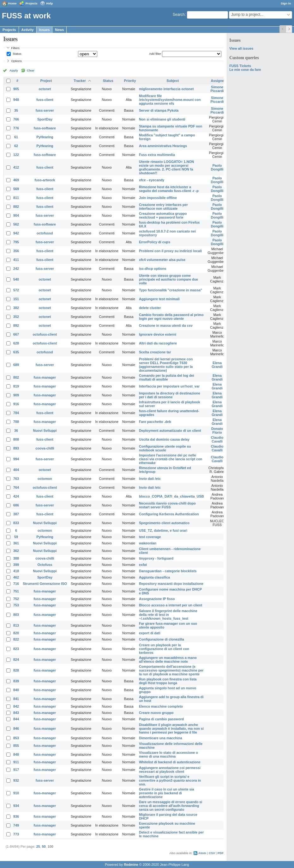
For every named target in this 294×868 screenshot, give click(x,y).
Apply (14, 70)
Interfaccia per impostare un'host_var (169, 386)
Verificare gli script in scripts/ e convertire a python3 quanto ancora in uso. (170, 780)
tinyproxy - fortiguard (156, 558)
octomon (45, 479)
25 (38, 846)
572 (16, 290)
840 (16, 690)
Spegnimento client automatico (164, 523)
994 (16, 459)
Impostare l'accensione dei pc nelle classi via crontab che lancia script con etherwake (171, 459)
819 (16, 386)
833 (16, 523)
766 (16, 119)
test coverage (150, 537)
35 (16, 110)
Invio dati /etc (150, 479)
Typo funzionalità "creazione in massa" (171, 290)
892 (16, 325)
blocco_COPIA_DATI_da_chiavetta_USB (171, 496)
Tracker (80, 81)
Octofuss (45, 565)
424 (16, 496)
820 (16, 633)
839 (16, 681)
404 (16, 470)
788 (16, 422)
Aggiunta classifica (154, 577)
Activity (28, 30)
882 (16, 207)
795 (16, 242)
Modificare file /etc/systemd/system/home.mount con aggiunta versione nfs (170, 100)
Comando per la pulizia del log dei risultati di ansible (167, 377)
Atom (202, 853)
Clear (31, 70)
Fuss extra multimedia (157, 155)
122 (16, 155)
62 (16, 146)
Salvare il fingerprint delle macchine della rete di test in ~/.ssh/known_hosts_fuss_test (168, 615)
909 (16, 395)
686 (16, 505)
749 (16, 825)
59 (16, 537)
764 (16, 487)
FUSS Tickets (240, 66)
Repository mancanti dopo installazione (171, 584)
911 (16, 762)
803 (16, 615)
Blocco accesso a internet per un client (171, 605)
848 (16, 754)
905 (16, 89)
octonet (45, 89)
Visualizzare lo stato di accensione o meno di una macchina (168, 754)
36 (16, 431)
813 (16, 625)
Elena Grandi (217, 365)
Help (50, 3)
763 (16, 479)
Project (46, 81)
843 (16, 713)
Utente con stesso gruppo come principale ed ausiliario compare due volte (168, 279)
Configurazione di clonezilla (162, 639)
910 (16, 793)
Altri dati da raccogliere (158, 343)
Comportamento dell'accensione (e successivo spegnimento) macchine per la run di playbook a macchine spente (171, 670)
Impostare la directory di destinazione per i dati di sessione (170, 395)
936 (16, 816)
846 (16, 728)
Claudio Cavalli (217, 439)
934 (16, 806)
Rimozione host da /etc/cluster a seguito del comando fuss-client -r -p (169, 189)
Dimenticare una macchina (161, 738)
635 (16, 352)
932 (16, 780)
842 (16, 706)
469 (16, 180)
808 (16, 439)
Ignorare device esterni (158, 334)
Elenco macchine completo (161, 706)
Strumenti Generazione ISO (45, 584)
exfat (143, 565)
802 (16, 377)
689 (16, 365)
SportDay (45, 119)
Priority (130, 81)
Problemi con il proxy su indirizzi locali (170, 251)
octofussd (45, 233)
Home (12, 3)
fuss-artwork (45, 180)
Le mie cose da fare (245, 70)
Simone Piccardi (217, 89)
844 (16, 719)
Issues (45, 30)
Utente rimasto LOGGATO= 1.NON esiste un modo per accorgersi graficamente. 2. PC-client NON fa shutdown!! (166, 167)
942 (16, 233)
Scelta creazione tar (155, 352)
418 (16, 571)
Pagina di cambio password (161, 719)
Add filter (155, 54)
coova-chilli (45, 448)
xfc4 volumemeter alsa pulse (162, 260)
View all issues (241, 48)
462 (16, 577)
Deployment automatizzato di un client (170, 431)
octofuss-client (45, 334)
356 (16, 251)
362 (16, 551)
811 (16, 198)
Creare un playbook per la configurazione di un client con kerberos (164, 649)
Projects (32, 3)
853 (16, 738)
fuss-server (45, 110)
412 (16, 167)
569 (16, 189)
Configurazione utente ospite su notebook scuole (165, 448)
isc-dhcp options (153, 269)
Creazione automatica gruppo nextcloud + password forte (163, 215)
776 (16, 128)
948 (16, 100)
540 (16, 279)
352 (16, 317)
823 (16, 649)
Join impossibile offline (158, 198)
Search (179, 15)
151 (16, 299)
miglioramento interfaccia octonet (166, 89)
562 (16, 224)
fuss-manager (45, 377)
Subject (173, 81)
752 (16, 599)
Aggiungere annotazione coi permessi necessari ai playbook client (170, 770)
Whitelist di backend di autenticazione (170, 762)
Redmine (131, 865)
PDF (221, 853)
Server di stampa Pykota (159, 110)
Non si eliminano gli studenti (162, 119)
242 (16, 269)
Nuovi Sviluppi (45, 431)
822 (16, 639)
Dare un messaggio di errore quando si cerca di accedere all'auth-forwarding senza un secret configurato (171, 806)
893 (16, 448)
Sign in (286, 3)
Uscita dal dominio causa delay (164, 439)
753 (16, 605)
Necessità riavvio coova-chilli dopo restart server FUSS (167, 505)
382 (16, 308)
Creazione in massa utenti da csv (166, 325)
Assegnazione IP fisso (157, 599)
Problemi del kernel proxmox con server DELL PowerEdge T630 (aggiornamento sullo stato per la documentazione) (166, 365)
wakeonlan (148, 543)
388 (16, 558)
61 (16, 137)
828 (16, 670)
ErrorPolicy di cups (155, 242)
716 (16, 584)
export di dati (150, 633)
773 (16, 834)
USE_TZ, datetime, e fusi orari (163, 530)
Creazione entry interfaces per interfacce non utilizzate (163, 207)
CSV (212, 853)
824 (16, 660)
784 (16, 413)
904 (16, 215)
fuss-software (45, 128)
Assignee (219, 81)
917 (16, 770)
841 (16, 699)
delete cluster (150, 308)
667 (16, 334)
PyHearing (45, 137)
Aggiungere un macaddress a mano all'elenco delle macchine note (168, 660)
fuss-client (45, 100)
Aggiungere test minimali (159, 299)
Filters (15, 48)
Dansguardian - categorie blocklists (168, 571)
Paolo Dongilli (217, 167)
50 (44, 846)
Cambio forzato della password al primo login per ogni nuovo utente (171, 317)
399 (16, 565)
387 (16, 514)
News (59, 30)
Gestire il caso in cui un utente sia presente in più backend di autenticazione (167, 793)
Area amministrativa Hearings (163, 146)
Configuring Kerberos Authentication (169, 514)
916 (16, 404)
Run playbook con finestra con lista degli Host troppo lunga (168, 681)
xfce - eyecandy (152, 180)
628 (16, 343)
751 (16, 591)
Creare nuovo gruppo (156, 713)
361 (16, 543)
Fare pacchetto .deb (155, 422)
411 (16, 260)
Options (16, 61)
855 (16, 746)
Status (16, 54)
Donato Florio (217, 431)
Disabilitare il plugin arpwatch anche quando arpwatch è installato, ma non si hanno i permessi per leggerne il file (171, 728)
